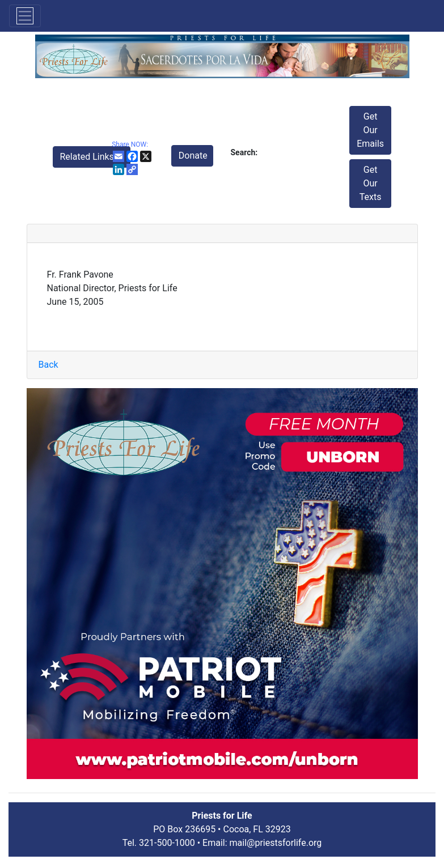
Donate (193, 156)
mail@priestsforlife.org (276, 843)
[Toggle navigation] (25, 16)
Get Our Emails (370, 130)
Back (48, 365)
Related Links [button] (88, 157)
